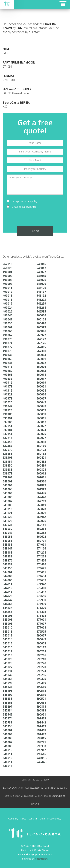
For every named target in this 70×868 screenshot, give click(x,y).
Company (13, 819)
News (23, 819)
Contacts (33, 819)
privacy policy (31, 201)
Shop (42, 819)
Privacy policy (54, 819)
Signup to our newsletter (22, 207)
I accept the (22, 201)
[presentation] (35, 219)
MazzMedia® (41, 859)
